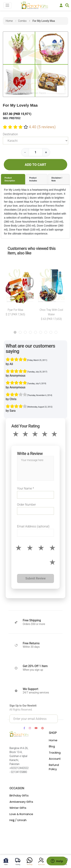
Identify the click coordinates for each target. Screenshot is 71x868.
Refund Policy (54, 767)
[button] (15, 332)
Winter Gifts (18, 808)
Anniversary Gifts (21, 802)
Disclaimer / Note (57, 179)
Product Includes (33, 179)
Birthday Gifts (19, 795)
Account (55, 759)
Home (53, 740)
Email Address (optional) (33, 526)
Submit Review (35, 578)
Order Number (26, 505)
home (9, 21)
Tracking (55, 753)
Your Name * (25, 488)
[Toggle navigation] (7, 5)
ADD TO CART (35, 165)
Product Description (10, 179)
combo (22, 21)
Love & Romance (21, 814)
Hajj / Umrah (18, 820)
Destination (10, 134)
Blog (52, 746)
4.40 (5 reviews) (42, 127)
